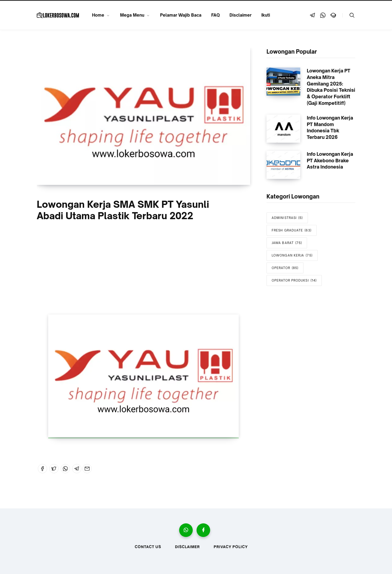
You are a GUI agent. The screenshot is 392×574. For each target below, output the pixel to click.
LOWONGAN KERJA (292, 256)
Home (98, 15)
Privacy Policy (231, 547)
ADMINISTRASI (287, 218)
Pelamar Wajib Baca (181, 15)
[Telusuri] (352, 15)
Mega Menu (132, 15)
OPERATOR (285, 268)
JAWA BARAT (287, 243)
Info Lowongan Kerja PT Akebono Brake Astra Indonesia (330, 161)
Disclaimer (241, 15)
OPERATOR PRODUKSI (294, 281)
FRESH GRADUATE (292, 230)
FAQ (215, 15)
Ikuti (266, 15)
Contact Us (148, 547)
